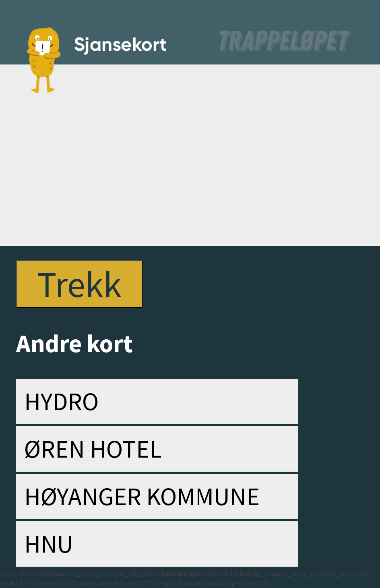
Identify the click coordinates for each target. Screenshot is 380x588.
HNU (49, 544)
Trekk (79, 284)
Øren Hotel (93, 449)
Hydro (61, 401)
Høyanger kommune (142, 496)
